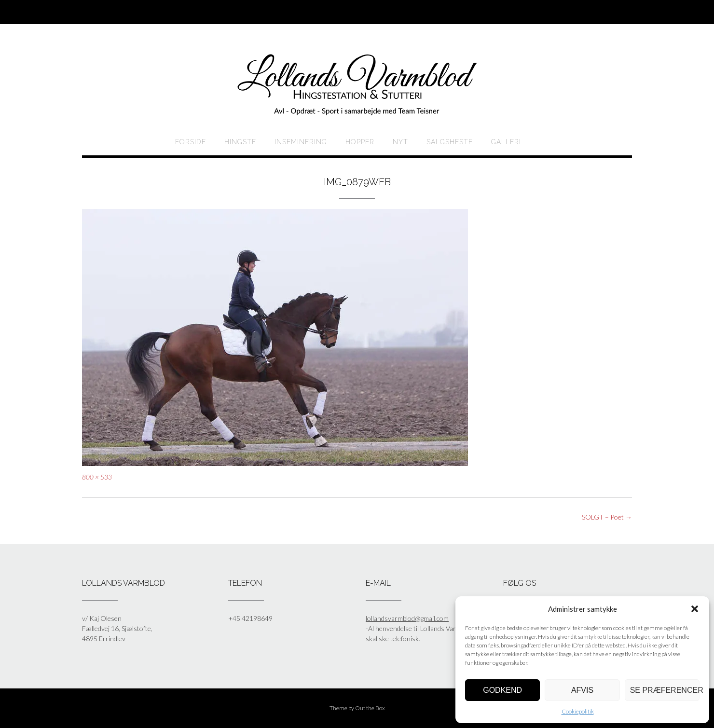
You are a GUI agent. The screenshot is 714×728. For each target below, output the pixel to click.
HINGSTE (240, 142)
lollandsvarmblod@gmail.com (407, 618)
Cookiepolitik (578, 711)
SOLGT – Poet (607, 517)
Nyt (400, 142)
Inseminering (301, 142)
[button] (695, 609)
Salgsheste (450, 142)
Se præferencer (665, 690)
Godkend (502, 690)
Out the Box (370, 708)
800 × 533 (97, 477)
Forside (191, 142)
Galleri (506, 142)
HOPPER (360, 142)
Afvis (582, 690)
